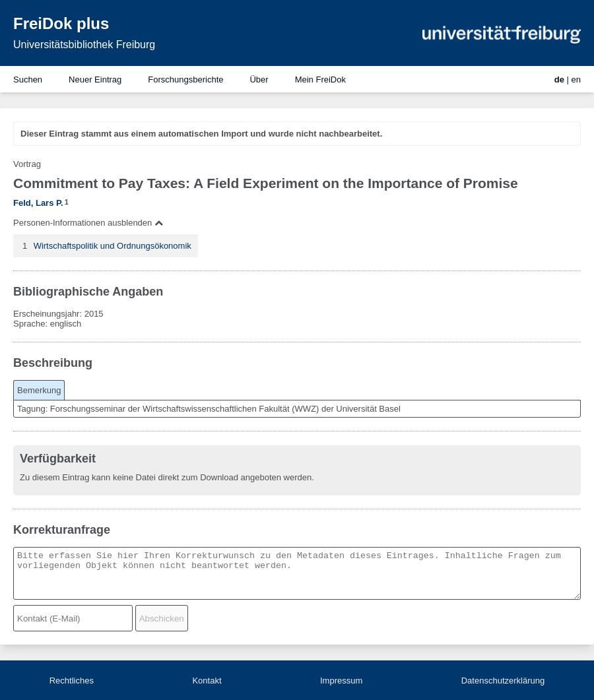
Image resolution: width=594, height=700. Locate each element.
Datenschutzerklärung (503, 681)
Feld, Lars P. (38, 203)
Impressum (341, 681)
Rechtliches (72, 681)
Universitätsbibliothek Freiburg (84, 45)
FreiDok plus (61, 23)
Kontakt (207, 681)
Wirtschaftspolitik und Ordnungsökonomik (113, 246)
